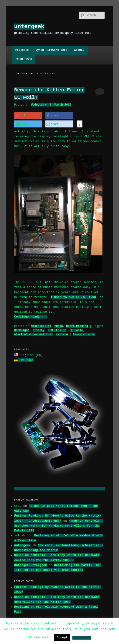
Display (38, 330)
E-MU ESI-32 (57, 330)
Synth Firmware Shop (51, 50)
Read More (82, 637)
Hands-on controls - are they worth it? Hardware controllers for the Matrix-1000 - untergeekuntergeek (57, 559)
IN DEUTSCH (24, 60)
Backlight (22, 330)
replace (62, 334)
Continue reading (31, 316)
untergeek (29, 27)
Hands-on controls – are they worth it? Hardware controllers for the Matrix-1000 (59, 524)
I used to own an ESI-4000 (73, 296)
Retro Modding (77, 325)
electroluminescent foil (34, 334)
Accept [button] (62, 637)
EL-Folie (76, 330)
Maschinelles (41, 325)
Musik (59, 325)
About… (79, 50)
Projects (22, 50)
